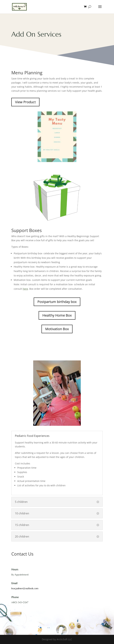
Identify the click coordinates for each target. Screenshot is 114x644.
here (25, 289)
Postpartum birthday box (57, 302)
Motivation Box (57, 329)
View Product (25, 102)
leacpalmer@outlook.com (25, 588)
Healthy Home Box (57, 315)
